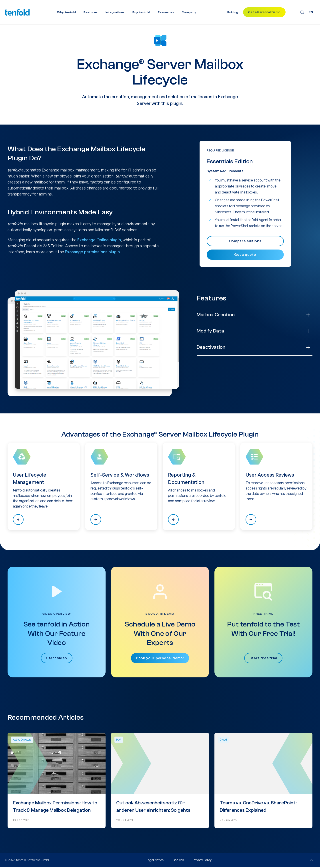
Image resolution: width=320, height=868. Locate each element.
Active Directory (22, 741)
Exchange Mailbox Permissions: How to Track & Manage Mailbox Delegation (55, 808)
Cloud (223, 741)
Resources (166, 12)
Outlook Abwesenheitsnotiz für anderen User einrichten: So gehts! (154, 808)
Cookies (178, 861)
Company (189, 12)
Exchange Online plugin (99, 241)
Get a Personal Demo (264, 12)
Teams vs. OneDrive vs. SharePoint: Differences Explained (258, 808)
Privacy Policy (202, 861)
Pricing (233, 12)
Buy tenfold (141, 12)
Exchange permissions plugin (92, 253)
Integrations (115, 12)
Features (91, 12)
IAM (119, 741)
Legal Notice (155, 861)
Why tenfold (67, 12)
